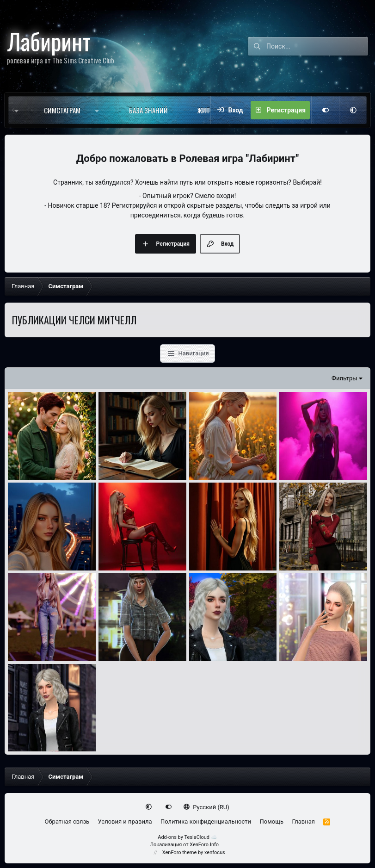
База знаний (148, 110)
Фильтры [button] (344, 378)
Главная (304, 821)
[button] (99, 110)
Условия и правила (125, 821)
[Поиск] (317, 46)
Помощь (271, 821)
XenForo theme (180, 852)
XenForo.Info (204, 845)
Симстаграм (62, 110)
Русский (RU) (206, 807)
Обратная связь (67, 821)
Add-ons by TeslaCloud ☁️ (187, 837)
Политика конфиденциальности (206, 821)
